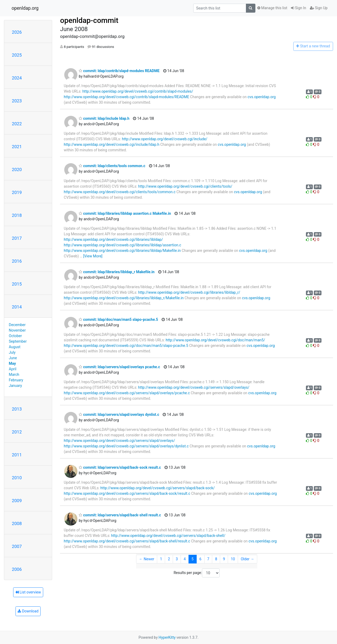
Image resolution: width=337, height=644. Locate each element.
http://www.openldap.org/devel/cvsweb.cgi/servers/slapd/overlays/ (194, 387)
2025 (17, 55)
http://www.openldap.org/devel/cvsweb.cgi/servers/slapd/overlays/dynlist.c (126, 446)
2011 (17, 455)
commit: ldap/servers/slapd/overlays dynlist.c (119, 415)
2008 (17, 523)
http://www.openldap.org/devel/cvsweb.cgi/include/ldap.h (111, 144)
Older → (247, 559)
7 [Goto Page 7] (208, 559)
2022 (17, 124)
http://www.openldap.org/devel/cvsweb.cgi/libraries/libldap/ (113, 239)
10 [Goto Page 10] (233, 559)
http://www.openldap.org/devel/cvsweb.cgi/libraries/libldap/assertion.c (122, 245)
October (15, 336)
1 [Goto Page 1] (161, 559)
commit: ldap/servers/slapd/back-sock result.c (120, 467)
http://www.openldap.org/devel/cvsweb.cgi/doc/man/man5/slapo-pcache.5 (126, 346)
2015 (17, 284)
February (16, 380)
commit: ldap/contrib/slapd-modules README (119, 71)
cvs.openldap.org (262, 97)
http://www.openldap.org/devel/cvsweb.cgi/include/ (165, 139)
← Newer (147, 559)
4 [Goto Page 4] (185, 559)
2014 (17, 307)
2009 (17, 501)
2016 (17, 261)
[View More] (93, 256)
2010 (17, 478)
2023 (17, 101)
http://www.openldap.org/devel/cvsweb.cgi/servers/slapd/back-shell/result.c (127, 541)
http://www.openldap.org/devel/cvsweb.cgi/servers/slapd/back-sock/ (157, 488)
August (15, 347)
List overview (28, 592)
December (17, 325)
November (17, 330)
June (13, 358)
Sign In (299, 8)
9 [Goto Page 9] (224, 559)
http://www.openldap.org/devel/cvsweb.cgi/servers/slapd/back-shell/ (168, 536)
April (13, 369)
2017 (17, 238)
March (14, 375)
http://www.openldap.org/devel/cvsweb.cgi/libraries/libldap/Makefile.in (122, 251)
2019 (17, 192)
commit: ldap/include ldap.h (104, 118)
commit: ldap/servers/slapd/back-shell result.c (120, 515)
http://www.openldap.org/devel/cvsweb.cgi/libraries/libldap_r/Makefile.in (124, 298)
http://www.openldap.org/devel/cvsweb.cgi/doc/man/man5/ (215, 340)
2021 (17, 147)
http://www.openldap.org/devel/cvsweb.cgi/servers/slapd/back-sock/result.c (127, 493)
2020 (17, 169)
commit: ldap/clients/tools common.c (112, 166)
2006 (17, 569)
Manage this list (272, 8)
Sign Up (319, 8)
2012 (17, 432)
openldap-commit (89, 20)
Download (28, 611)
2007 (17, 546)
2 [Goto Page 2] (169, 559)
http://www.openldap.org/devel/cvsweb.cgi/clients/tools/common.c (120, 192)
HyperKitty (167, 637)
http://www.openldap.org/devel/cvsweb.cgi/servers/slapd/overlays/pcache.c (127, 393)
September (18, 341)
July (12, 352)
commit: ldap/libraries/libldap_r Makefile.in (117, 272)
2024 (17, 78)
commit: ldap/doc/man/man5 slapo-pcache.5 (118, 319)
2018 (17, 215)
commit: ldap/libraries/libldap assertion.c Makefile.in (125, 213)
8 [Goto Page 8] (216, 559)
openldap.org (25, 8)
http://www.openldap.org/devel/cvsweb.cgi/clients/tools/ (185, 186)
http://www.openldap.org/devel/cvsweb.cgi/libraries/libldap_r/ (189, 292)
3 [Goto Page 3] (177, 559)
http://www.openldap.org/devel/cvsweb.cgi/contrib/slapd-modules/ (138, 91)
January (16, 386)
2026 (17, 32)
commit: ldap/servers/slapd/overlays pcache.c (119, 367)
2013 (17, 409)
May (13, 363)
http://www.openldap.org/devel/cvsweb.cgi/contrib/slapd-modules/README (126, 97)
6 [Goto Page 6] (200, 559)
